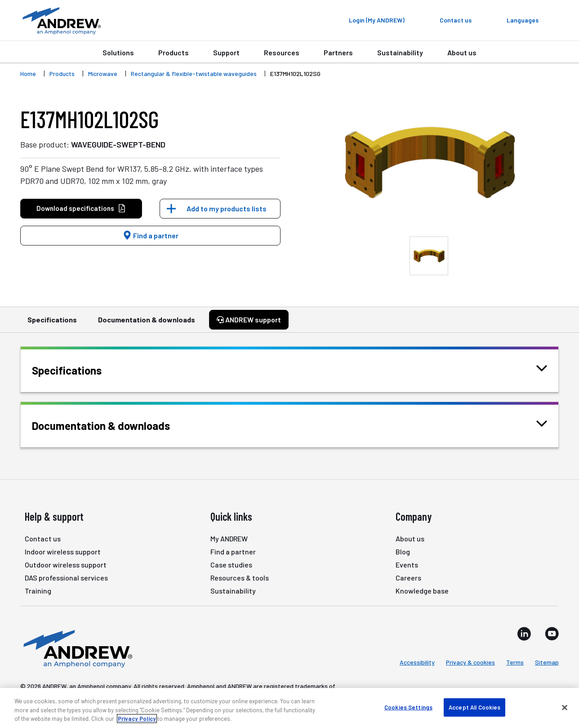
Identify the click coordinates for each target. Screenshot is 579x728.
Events (407, 565)
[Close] (565, 707)
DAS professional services (66, 578)
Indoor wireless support (63, 552)
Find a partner (151, 235)
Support (226, 52)
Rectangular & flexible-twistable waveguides (194, 74)
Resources (282, 52)
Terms (515, 662)
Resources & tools (240, 578)
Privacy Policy (137, 719)
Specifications (52, 324)
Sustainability (400, 52)
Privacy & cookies (470, 662)
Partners (338, 52)
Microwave (103, 74)
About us (462, 52)
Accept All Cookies (474, 707)
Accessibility (417, 662)
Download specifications (81, 208)
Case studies (231, 565)
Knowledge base (422, 591)
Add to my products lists (227, 208)
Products (174, 52)
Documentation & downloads (147, 324)
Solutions (118, 52)
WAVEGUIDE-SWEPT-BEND (118, 144)
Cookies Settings (408, 707)
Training (38, 591)
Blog (403, 552)
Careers (408, 578)
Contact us (43, 538)
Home (28, 74)
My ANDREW (229, 538)
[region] (289, 708)
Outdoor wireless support (66, 565)
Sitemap (547, 662)
